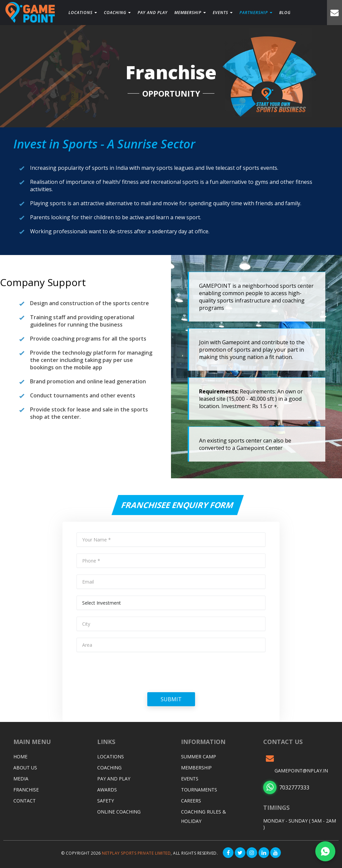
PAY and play (152, 13)
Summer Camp (199, 757)
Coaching (117, 13)
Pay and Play (114, 779)
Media (21, 779)
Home (20, 757)
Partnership (255, 13)
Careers (191, 801)
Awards (107, 790)
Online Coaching (119, 812)
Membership (190, 13)
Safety (106, 801)
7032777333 (286, 787)
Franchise (26, 790)
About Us (25, 768)
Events (222, 13)
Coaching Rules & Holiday (204, 816)
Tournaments (199, 790)
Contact (25, 801)
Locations (83, 13)
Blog (284, 13)
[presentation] (127, 672)
